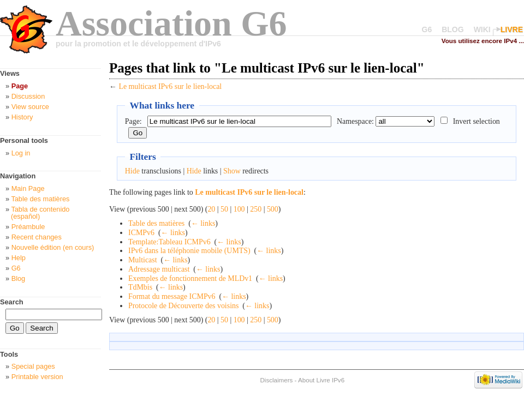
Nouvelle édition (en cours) (53, 247)
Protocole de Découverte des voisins (183, 306)
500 (273, 209)
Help (19, 258)
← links (203, 223)
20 (211, 209)
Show (232, 171)
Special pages (33, 366)
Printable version (37, 377)
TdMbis (140, 287)
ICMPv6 (141, 233)
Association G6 (171, 23)
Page (20, 86)
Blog (19, 278)
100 (239, 209)
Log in (21, 153)
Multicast (143, 260)
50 (224, 209)
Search (12, 302)
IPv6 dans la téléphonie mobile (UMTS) (189, 251)
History (22, 117)
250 (256, 209)
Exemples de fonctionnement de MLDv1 (190, 278)
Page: (133, 121)
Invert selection (477, 121)
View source (30, 107)
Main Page (28, 188)
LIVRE (512, 29)
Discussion (28, 96)
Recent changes (37, 237)
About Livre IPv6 (321, 380)
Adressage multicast (159, 269)
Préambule (28, 227)
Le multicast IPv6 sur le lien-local (170, 86)
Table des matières (156, 223)
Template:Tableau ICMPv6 (169, 242)
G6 (427, 29)
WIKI (482, 29)
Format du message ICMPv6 (172, 296)
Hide (132, 171)
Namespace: (355, 121)
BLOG (452, 29)
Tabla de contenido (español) (40, 213)
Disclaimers (276, 380)
